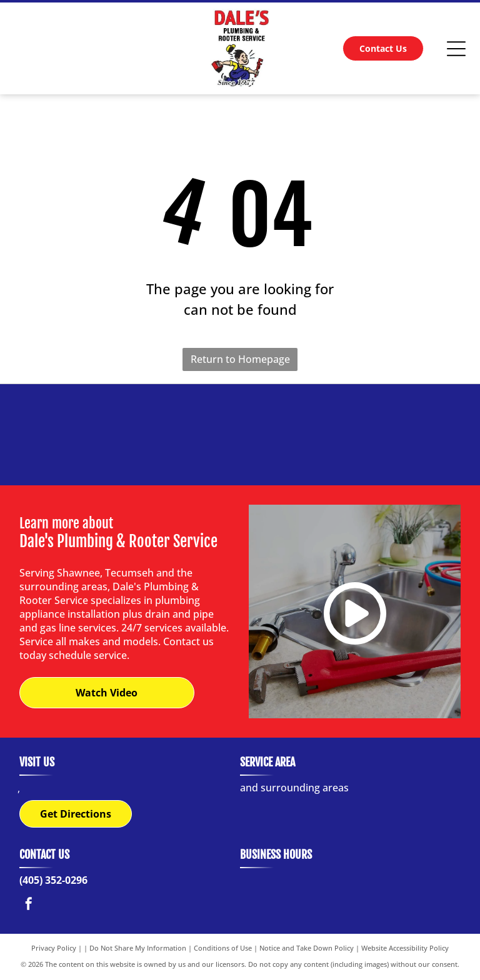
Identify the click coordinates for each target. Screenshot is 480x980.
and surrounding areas (294, 788)
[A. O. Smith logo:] (398, 435)
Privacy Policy (54, 948)
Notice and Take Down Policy (307, 948)
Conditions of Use (223, 948)
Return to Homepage (240, 359)
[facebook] (29, 906)
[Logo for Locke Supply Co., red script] (82, 435)
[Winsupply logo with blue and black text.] (319, 435)
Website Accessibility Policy (405, 948)
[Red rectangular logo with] (240, 435)
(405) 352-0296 (53, 881)
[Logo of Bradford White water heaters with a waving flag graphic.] (161, 435)
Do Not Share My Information (138, 948)
